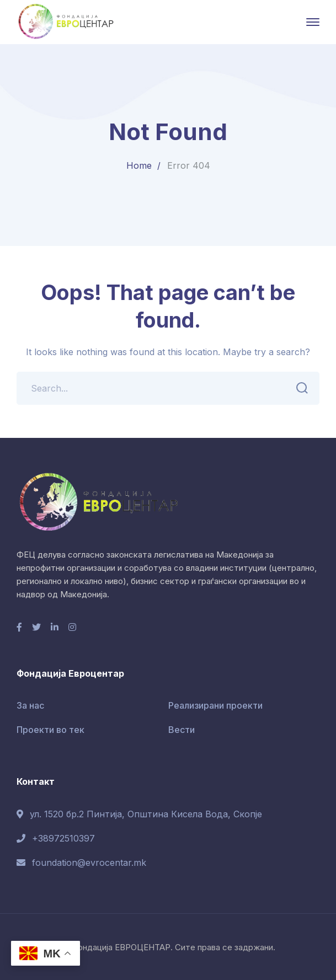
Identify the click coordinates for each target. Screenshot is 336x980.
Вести (182, 730)
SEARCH (299, 388)
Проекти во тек (50, 730)
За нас (30, 705)
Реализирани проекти (215, 705)
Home (139, 165)
